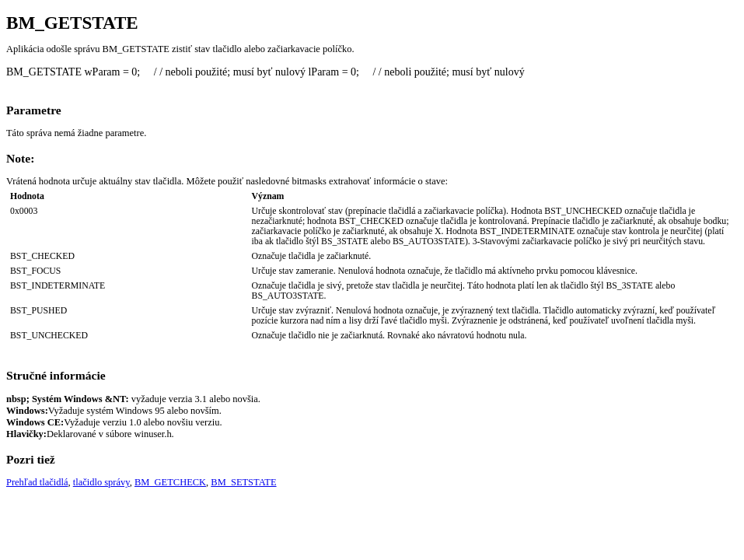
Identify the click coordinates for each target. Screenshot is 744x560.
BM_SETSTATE (243, 482)
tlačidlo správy (101, 482)
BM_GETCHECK (170, 482)
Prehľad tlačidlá (37, 482)
